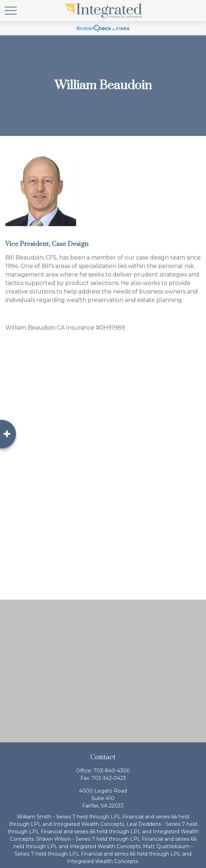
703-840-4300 (112, 771)
